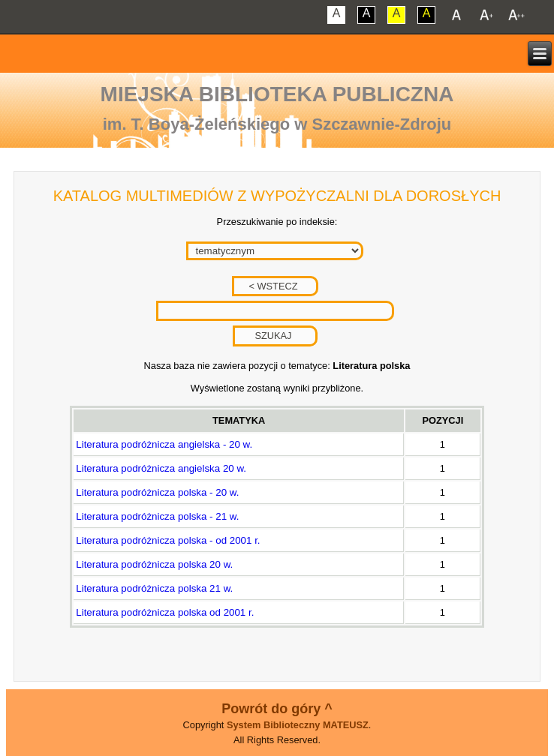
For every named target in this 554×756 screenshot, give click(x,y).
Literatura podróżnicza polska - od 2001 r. (168, 540)
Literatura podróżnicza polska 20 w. (154, 564)
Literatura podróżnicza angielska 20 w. (161, 468)
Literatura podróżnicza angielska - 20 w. (164, 444)
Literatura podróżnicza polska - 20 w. (157, 492)
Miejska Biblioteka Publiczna (277, 94)
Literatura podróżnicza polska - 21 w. (157, 516)
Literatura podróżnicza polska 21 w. (154, 588)
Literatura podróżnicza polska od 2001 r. (165, 612)
